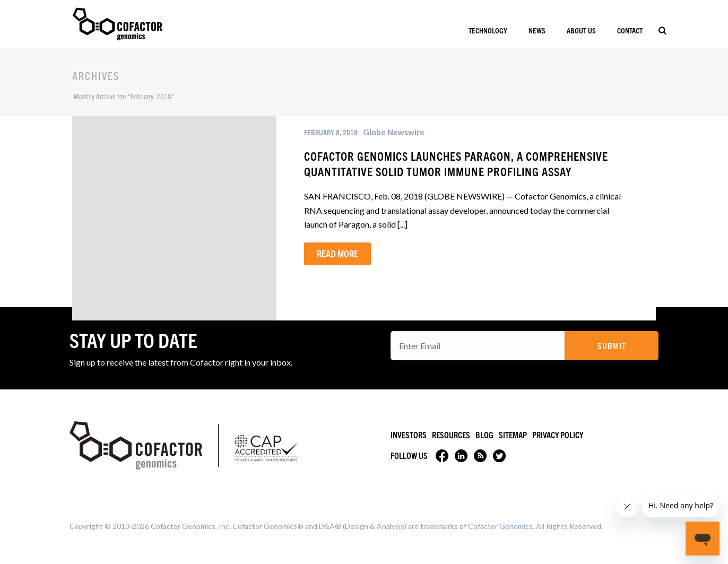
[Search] (662, 30)
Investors (409, 435)
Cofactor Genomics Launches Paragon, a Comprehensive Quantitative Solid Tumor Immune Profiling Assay (456, 163)
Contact (630, 30)
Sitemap (513, 435)
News (537, 30)
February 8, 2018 (331, 132)
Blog (484, 435)
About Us (581, 30)
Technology (488, 30)
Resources (451, 435)
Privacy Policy (558, 435)
